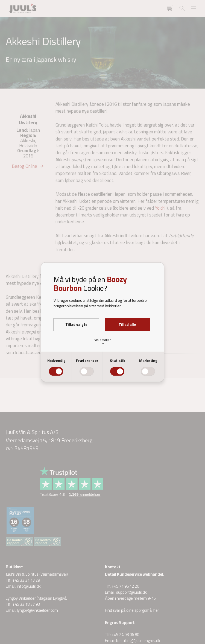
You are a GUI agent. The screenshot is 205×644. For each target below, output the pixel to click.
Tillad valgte (76, 324)
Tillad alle (127, 324)
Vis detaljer (102, 341)
